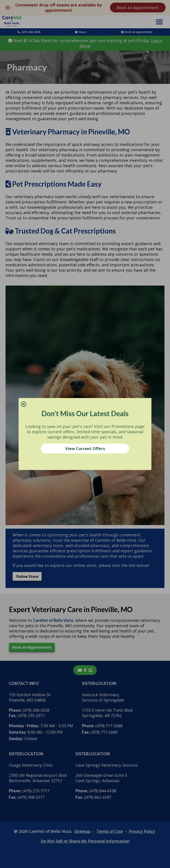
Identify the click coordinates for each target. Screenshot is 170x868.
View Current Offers (85, 448)
